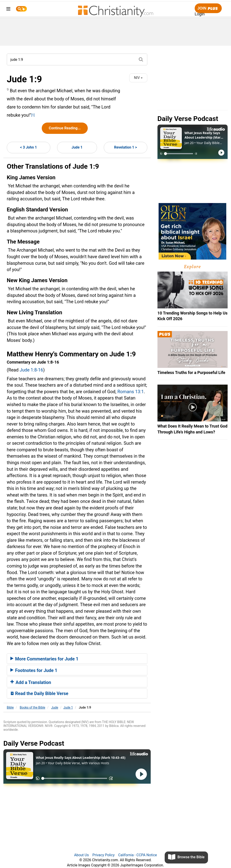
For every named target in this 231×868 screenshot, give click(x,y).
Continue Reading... (65, 128)
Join (208, 8)
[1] (33, 115)
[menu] (8, 10)
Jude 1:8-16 (31, 370)
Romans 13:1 (131, 392)
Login (200, 14)
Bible (10, 707)
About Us (81, 855)
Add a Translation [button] (31, 682)
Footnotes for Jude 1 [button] (34, 670)
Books (33, 707)
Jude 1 (77, 147)
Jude (55, 707)
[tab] (77, 659)
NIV (138, 78)
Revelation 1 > (126, 147)
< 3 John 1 (28, 147)
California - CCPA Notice (138, 855)
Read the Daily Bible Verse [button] (39, 693)
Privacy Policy (104, 855)
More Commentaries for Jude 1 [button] (44, 659)
